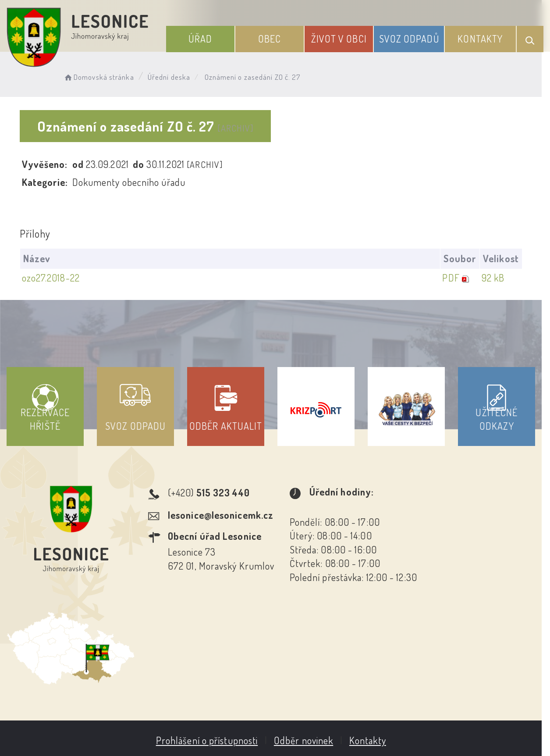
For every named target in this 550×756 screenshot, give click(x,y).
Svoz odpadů (410, 39)
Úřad (202, 39)
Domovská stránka (99, 77)
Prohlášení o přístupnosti (211, 663)
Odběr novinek (307, 663)
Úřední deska (170, 77)
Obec (271, 39)
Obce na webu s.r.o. (417, 706)
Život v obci (340, 39)
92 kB (501, 278)
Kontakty (481, 39)
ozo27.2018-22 (51, 278)
